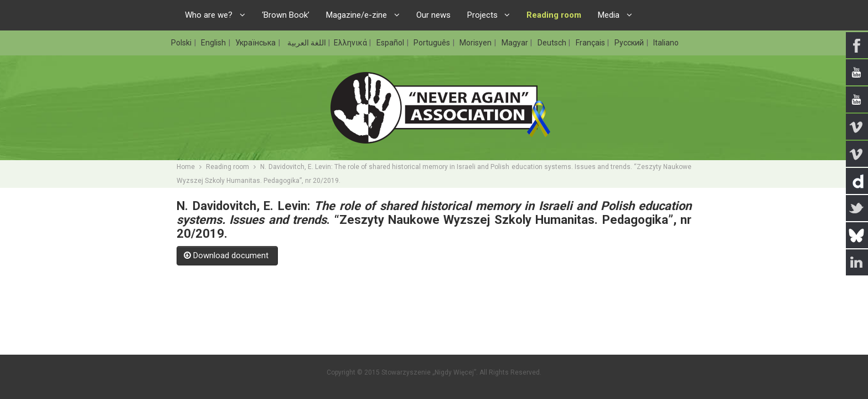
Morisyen (476, 43)
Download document (227, 255)
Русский (630, 43)
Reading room (228, 167)
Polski (182, 43)
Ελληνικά (351, 43)
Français (591, 43)
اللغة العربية (306, 43)
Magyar (516, 43)
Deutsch (553, 43)
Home (186, 167)
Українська (256, 43)
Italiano (666, 43)
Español (391, 43)
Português (433, 43)
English (214, 43)
